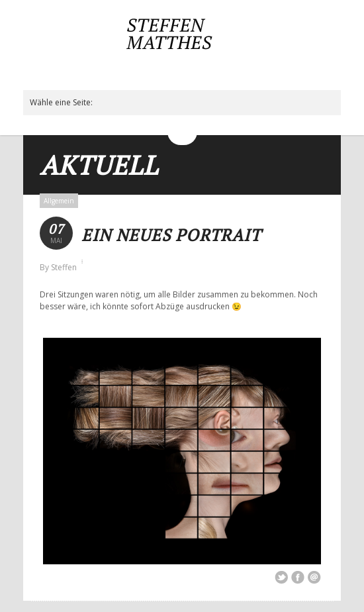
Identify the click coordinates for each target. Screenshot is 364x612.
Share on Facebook (298, 578)
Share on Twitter (281, 578)
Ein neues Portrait (171, 235)
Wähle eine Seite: (61, 102)
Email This (314, 578)
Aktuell (99, 165)
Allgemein (59, 201)
